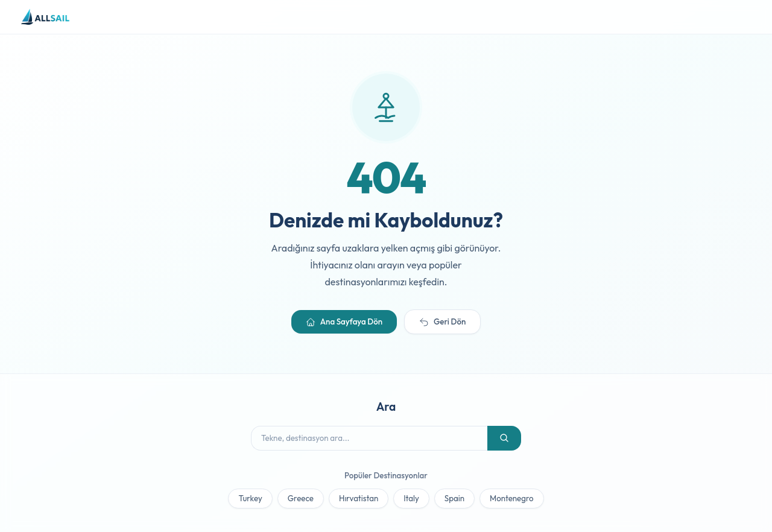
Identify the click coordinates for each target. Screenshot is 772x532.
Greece (301, 498)
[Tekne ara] (369, 438)
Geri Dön (442, 322)
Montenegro (512, 498)
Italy (411, 498)
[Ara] (504, 438)
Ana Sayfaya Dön (344, 322)
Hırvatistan (359, 498)
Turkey (250, 498)
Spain (454, 498)
